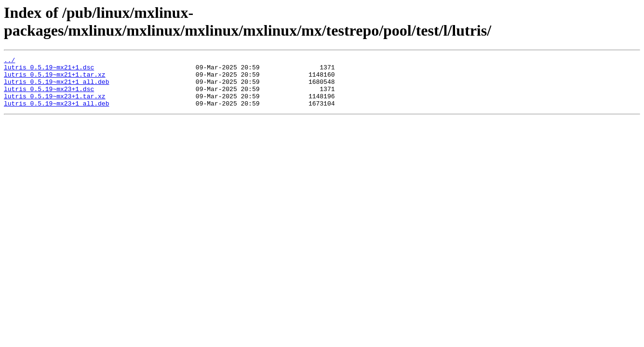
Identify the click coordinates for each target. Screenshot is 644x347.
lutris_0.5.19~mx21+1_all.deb (56, 87)
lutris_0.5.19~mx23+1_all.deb (56, 113)
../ (9, 61)
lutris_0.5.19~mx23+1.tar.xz (55, 105)
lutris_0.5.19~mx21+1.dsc (49, 70)
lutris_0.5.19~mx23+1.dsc (49, 96)
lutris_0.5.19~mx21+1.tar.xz (55, 79)
